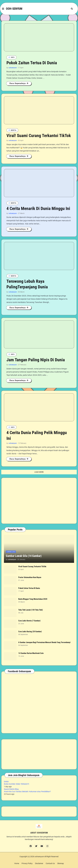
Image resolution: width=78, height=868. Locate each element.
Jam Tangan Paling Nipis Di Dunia (36, 360)
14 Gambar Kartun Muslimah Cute (31, 653)
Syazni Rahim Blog (11, 789)
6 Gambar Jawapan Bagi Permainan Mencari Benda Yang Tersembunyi (44, 642)
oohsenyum (39, 857)
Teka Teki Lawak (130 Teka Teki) (31, 610)
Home (17, 863)
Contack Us (50, 863)
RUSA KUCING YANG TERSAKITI (17, 784)
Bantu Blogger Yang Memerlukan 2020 (33, 599)
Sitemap (61, 863)
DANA (6, 782)
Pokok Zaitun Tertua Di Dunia (32, 63)
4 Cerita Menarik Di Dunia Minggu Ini (38, 208)
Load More (39, 472)
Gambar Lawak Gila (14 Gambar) (24, 556)
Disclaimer (39, 863)
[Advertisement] (39, 501)
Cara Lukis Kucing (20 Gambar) (30, 632)
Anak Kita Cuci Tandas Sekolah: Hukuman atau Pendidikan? (27, 792)
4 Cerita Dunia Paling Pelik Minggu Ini (37, 435)
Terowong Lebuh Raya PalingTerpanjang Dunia (27, 284)
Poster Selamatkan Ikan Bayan (30, 577)
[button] (3, 9)
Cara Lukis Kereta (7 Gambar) (29, 621)
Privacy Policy (27, 863)
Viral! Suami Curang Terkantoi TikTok (39, 136)
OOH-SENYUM (14, 9)
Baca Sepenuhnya (18, 83)
